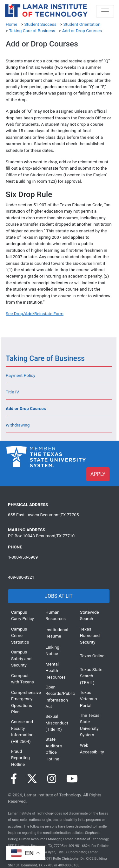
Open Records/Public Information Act (58, 697)
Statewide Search (89, 615)
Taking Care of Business (32, 31)
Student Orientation (82, 24)
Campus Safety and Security (21, 658)
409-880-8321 (21, 577)
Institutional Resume (57, 633)
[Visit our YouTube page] (72, 779)
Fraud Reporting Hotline (20, 758)
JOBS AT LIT (59, 596)
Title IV (12, 392)
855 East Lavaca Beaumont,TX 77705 (43, 515)
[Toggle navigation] (105, 11)
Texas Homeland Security (90, 635)
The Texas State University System (90, 725)
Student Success (40, 24)
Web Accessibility (92, 748)
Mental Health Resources (56, 670)
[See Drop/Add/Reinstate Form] (35, 314)
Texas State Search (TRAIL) (91, 676)
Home (12, 24)
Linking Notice (52, 650)
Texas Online (92, 656)
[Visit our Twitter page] (32, 779)
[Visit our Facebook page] (14, 779)
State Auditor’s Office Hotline (54, 749)
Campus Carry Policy (23, 615)
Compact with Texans (23, 679)
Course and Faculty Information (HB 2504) (22, 731)
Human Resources (56, 615)
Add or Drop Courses (82, 31)
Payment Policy (20, 375)
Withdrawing (18, 425)
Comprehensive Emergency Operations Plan (23, 702)
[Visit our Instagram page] (52, 779)
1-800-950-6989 (23, 557)
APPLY (98, 474)
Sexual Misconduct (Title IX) (57, 723)
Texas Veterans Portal (89, 699)
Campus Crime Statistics (20, 635)
